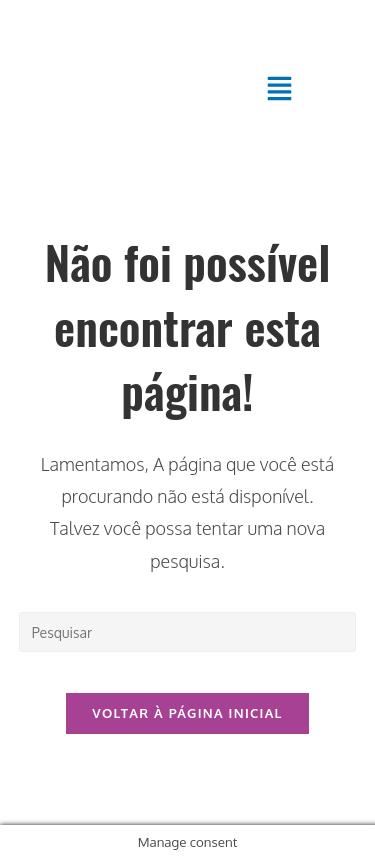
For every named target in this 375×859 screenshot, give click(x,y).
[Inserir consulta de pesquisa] (188, 632)
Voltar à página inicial (187, 713)
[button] (280, 89)
